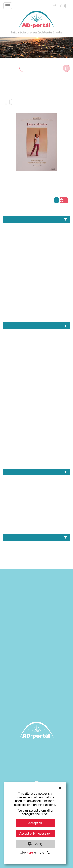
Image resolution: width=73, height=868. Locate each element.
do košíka (64, 200)
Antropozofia (36, 227)
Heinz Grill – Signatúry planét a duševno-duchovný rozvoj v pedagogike (36, 506)
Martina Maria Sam (36, 414)
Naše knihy (36, 472)
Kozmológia (36, 261)
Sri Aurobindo (36, 448)
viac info (56, 200)
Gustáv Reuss (36, 360)
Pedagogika (36, 281)
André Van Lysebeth (36, 333)
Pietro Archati (36, 427)
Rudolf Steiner (36, 441)
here (30, 853)
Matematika (36, 267)
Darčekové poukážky (36, 552)
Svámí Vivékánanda (36, 461)
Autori (36, 326)
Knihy (36, 545)
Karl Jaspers (36, 400)
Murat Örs (36, 421)
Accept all (35, 823)
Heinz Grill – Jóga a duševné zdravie (36, 486)
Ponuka (36, 538)
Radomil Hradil (36, 434)
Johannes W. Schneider (36, 394)
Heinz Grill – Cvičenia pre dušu (36, 493)
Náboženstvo (36, 274)
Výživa (36, 308)
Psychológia (36, 294)
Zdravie (36, 315)
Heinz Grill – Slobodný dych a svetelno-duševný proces (36, 513)
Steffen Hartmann (36, 454)
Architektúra (36, 234)
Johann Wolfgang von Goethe (36, 387)
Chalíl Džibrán (36, 340)
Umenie (36, 301)
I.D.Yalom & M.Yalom (36, 380)
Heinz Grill (36, 367)
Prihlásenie (55, 5)
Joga (36, 254)
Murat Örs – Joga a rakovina (36, 527)
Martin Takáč (36, 407)
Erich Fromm (36, 346)
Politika (36, 288)
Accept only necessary (35, 833)
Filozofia (5, 241)
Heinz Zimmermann (36, 374)
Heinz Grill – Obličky (36, 500)
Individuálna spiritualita (36, 247)
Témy (36, 220)
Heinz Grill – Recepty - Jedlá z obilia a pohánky (36, 479)
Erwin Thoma (36, 353)
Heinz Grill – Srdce (36, 520)
